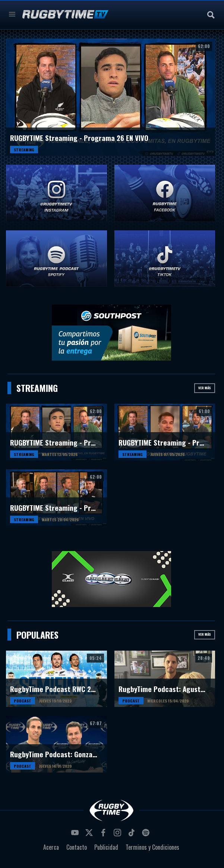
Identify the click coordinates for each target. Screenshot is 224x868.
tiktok (133, 835)
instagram (119, 835)
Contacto (77, 847)
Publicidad (106, 847)
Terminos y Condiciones (152, 847)
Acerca (51, 847)
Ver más (205, 388)
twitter (90, 835)
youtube (76, 835)
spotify (147, 835)
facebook (104, 835)
